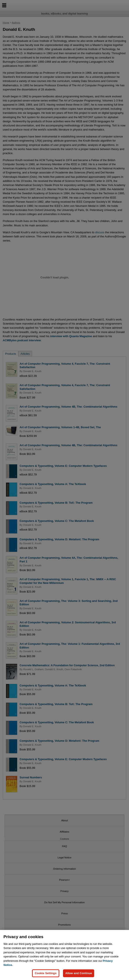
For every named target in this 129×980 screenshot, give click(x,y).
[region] (64, 955)
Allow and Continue (79, 973)
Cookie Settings (46, 973)
